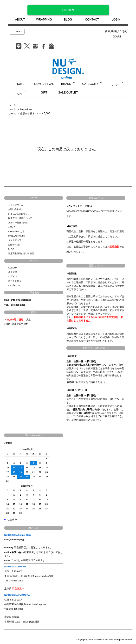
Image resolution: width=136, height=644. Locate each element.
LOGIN (116, 20)
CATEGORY (90, 84)
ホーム (12, 105)
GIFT (44, 93)
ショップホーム (16, 205)
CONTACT (92, 20)
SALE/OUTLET (68, 93)
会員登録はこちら (116, 31)
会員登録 (13, 272)
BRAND (66, 84)
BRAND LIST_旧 (16, 232)
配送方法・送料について (20, 218)
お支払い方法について (19, 214)
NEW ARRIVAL (44, 84)
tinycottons (26, 109)
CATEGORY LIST (17, 236)
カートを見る (15, 281)
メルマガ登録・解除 (18, 223)
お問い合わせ (15, 209)
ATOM (17, 285)
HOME (20, 84)
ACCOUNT (13, 268)
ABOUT (20, 20)
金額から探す (27, 113)
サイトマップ (15, 240)
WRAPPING (44, 20)
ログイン (13, 276)
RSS (10, 285)
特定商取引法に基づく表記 (21, 253)
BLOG (68, 20)
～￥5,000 (44, 113)
